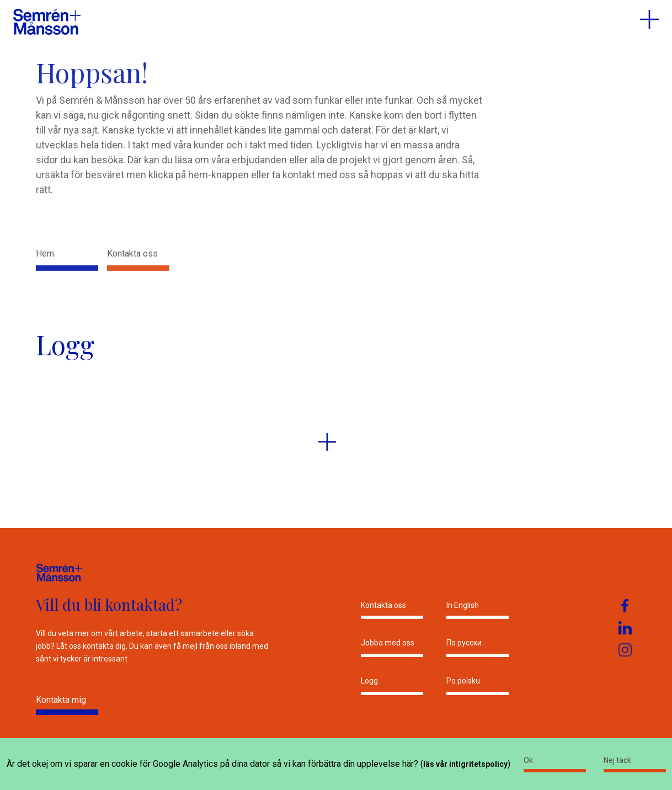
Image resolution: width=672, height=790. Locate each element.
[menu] (649, 19)
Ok (528, 760)
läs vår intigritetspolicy (465, 764)
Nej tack (617, 760)
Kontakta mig (61, 700)
